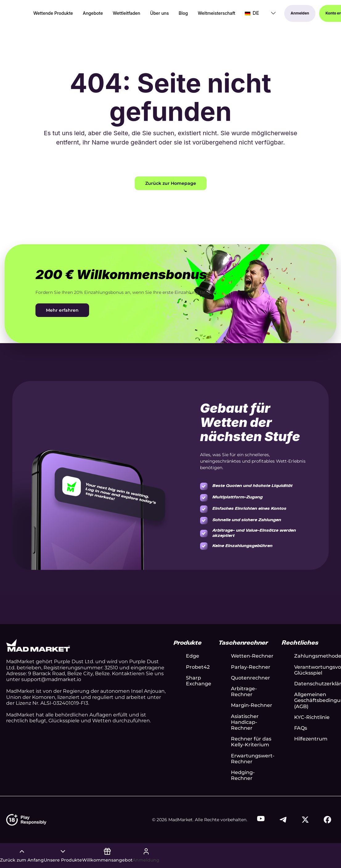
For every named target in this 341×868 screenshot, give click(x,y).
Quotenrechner (251, 678)
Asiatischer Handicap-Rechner (245, 722)
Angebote (93, 14)
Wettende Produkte (53, 14)
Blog (183, 14)
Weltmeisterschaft (216, 14)
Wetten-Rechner (252, 656)
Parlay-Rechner (251, 667)
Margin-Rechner (252, 705)
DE (252, 13)
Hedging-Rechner (243, 775)
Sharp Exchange (199, 681)
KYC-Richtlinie (312, 717)
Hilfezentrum (311, 739)
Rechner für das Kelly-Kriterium (251, 742)
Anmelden (300, 13)
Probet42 (198, 667)
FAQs (301, 728)
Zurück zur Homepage (171, 183)
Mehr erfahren (62, 310)
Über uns (160, 14)
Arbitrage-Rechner (244, 692)
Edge (193, 656)
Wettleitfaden (127, 14)
